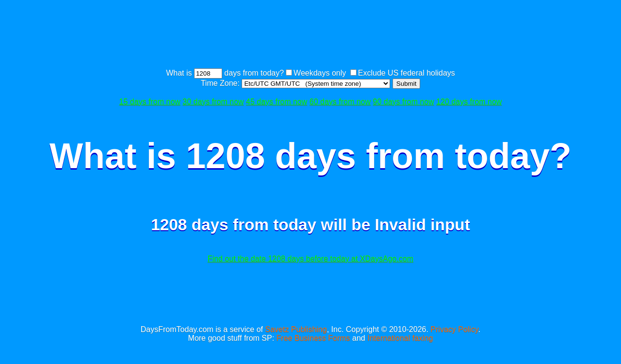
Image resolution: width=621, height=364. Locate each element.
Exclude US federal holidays (407, 73)
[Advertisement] (310, 35)
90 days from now (404, 102)
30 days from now (213, 102)
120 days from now (469, 102)
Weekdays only (320, 73)
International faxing (400, 338)
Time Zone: (221, 83)
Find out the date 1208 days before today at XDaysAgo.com (310, 259)
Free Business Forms (313, 338)
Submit (406, 84)
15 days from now (150, 102)
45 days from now (277, 102)
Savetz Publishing (296, 329)
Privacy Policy (454, 329)
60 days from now (340, 102)
